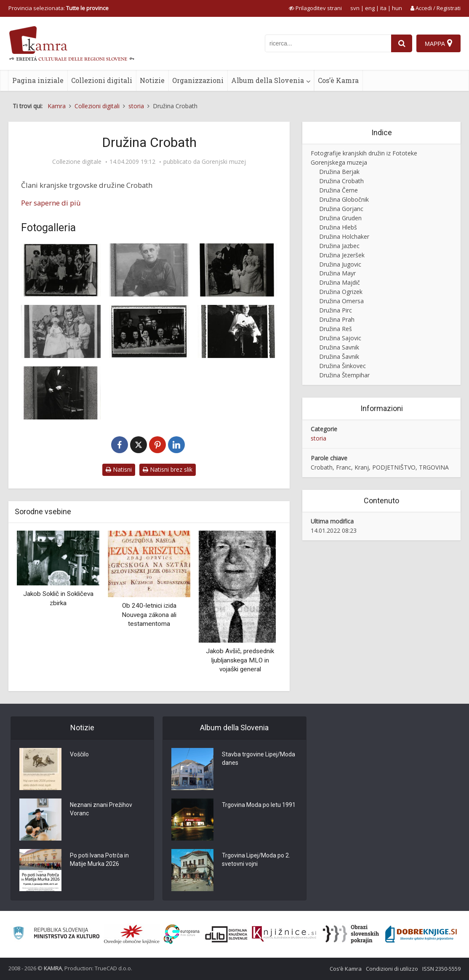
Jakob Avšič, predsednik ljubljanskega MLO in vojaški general (240, 660)
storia (318, 438)
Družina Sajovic (340, 338)
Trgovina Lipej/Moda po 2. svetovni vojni (256, 860)
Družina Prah (337, 319)
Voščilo (79, 754)
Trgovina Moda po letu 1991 (259, 805)
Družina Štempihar (344, 375)
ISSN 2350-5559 (441, 969)
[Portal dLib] (227, 934)
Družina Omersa (341, 301)
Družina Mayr (337, 273)
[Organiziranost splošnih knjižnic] (132, 934)
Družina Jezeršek (342, 255)
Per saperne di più (51, 203)
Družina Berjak (339, 172)
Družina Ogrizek (341, 292)
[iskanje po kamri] (328, 43)
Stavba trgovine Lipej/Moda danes (258, 758)
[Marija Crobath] (149, 270)
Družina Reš (336, 329)
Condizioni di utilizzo (392, 969)
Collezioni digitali (102, 80)
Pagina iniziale (38, 80)
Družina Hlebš (338, 227)
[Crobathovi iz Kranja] (237, 270)
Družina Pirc (336, 310)
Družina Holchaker (344, 236)
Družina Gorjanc (341, 209)
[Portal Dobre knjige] (421, 934)
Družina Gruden (340, 218)
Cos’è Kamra (338, 80)
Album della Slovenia (268, 80)
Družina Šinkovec (342, 366)
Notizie (152, 80)
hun (397, 8)
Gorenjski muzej (224, 162)
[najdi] (402, 43)
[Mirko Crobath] (61, 393)
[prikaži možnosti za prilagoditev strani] (315, 8)
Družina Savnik (339, 347)
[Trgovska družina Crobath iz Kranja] (149, 331)
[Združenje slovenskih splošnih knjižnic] (284, 934)
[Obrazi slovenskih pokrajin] (351, 934)
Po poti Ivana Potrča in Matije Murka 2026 (99, 860)
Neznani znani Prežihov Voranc (101, 809)
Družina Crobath (341, 181)
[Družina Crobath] (61, 331)
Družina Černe (338, 190)
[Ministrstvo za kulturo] (56, 934)
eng (370, 8)
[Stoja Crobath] (237, 331)
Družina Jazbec (339, 246)
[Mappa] (438, 43)
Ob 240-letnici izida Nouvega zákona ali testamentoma (149, 615)
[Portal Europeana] (182, 934)
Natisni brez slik (168, 469)
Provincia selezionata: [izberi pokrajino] (59, 8)
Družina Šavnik (339, 356)
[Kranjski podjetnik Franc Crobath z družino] (61, 270)
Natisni (119, 469)
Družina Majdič (340, 282)
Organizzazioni (198, 80)
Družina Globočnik (344, 199)
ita (383, 8)
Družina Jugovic (340, 264)
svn (355, 8)
